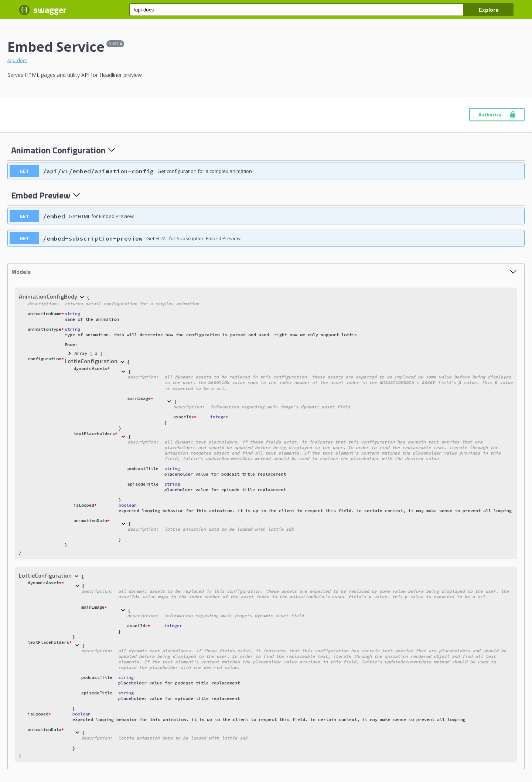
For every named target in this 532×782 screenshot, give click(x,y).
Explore (489, 10)
